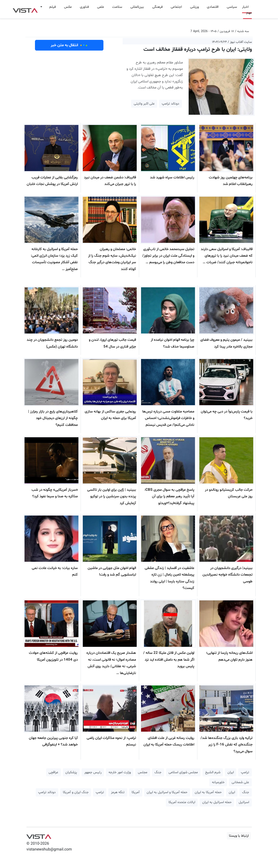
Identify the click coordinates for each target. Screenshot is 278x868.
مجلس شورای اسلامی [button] (183, 772)
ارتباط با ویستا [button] (239, 836)
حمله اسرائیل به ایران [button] (217, 802)
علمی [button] (101, 7)
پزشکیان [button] (71, 772)
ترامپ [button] (245, 772)
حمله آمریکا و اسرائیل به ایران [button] (167, 792)
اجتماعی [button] (176, 7)
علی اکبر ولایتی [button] (144, 104)
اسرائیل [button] (244, 802)
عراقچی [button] (53, 772)
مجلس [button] (143, 772)
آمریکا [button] (136, 792)
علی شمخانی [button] (240, 782)
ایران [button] (231, 772)
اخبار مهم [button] (247, 10)
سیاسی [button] (232, 7)
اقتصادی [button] (213, 7)
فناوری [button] (84, 7)
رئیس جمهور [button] (93, 772)
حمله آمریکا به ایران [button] (208, 792)
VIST (25, 9)
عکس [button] (68, 7)
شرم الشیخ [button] (213, 772)
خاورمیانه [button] (218, 782)
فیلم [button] (53, 7)
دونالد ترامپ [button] (170, 104)
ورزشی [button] (194, 7)
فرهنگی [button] (157, 7)
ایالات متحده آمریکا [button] (182, 802)
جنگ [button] (158, 772)
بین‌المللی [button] (137, 7)
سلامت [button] (117, 7)
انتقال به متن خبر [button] (69, 45)
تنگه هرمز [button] (118, 792)
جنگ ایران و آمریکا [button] (76, 792)
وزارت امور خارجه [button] (120, 772)
